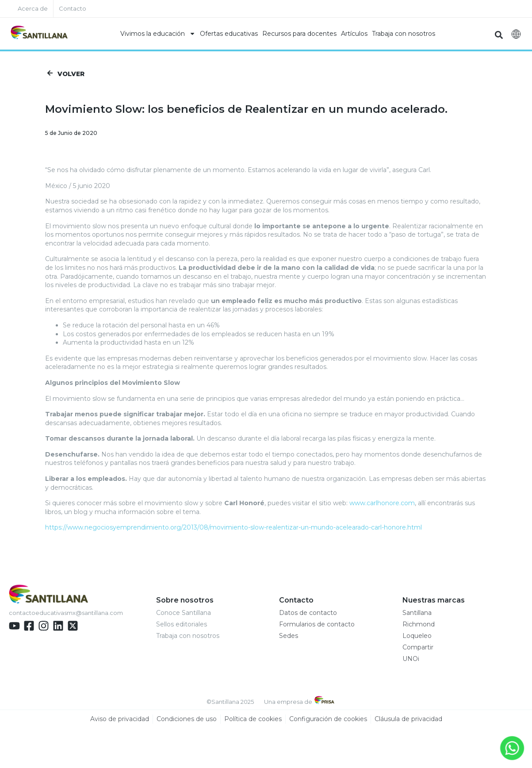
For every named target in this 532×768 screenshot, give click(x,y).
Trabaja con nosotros (404, 34)
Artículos (354, 34)
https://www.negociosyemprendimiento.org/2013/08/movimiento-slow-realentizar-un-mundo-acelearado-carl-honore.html (233, 528)
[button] (499, 35)
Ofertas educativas (229, 34)
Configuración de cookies (328, 719)
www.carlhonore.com (382, 503)
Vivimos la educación (158, 34)
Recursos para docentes (299, 34)
